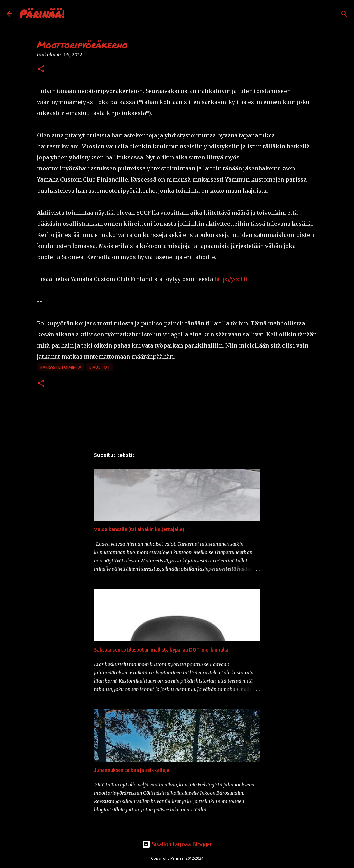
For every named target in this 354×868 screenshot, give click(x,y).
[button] (41, 69)
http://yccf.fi (231, 279)
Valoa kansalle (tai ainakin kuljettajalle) (139, 529)
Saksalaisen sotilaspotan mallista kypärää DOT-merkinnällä (161, 650)
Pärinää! (42, 13)
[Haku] (74, 14)
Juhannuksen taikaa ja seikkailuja (132, 770)
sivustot (100, 367)
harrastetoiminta (60, 367)
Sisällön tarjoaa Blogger (177, 844)
